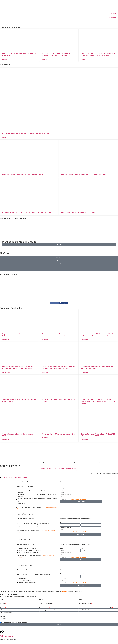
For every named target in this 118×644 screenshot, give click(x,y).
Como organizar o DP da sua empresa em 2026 (59, 434)
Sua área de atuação (65, 495)
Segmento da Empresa (46, 604)
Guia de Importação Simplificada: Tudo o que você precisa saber (25, 175)
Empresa (3, 604)
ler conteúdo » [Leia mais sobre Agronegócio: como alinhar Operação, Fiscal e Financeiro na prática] (85, 372)
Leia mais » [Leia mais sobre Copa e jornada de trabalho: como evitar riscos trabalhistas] (5, 59)
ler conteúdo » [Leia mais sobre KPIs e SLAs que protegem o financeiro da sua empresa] (45, 405)
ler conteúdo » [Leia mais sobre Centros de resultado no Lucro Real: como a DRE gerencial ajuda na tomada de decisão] (45, 372)
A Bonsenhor (113, 17)
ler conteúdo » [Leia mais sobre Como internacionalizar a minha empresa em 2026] (6, 440)
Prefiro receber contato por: (8, 612)
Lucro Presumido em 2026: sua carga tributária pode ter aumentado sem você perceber (98, 54)
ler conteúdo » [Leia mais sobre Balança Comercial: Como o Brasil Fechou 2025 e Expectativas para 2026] (85, 440)
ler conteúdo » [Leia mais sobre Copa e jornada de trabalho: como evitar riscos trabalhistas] (6, 340)
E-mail (61, 490)
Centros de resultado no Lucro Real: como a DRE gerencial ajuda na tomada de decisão (59, 368)
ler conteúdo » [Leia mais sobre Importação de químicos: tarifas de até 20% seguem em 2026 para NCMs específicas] (6, 372)
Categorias (114, 14)
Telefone (81, 599)
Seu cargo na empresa (85, 604)
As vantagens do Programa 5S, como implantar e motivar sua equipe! (27, 212)
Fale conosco (6, 636)
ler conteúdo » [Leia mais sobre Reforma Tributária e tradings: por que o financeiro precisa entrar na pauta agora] (45, 340)
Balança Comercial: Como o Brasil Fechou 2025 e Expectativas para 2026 (98, 435)
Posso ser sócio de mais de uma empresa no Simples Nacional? (84, 175)
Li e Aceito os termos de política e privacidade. (14, 622)
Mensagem (3, 616)
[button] (1, 234)
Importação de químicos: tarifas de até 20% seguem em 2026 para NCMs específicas (18, 368)
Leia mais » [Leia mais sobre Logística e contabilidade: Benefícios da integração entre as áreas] (5, 137)
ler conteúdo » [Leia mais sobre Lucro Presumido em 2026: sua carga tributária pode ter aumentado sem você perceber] (85, 340)
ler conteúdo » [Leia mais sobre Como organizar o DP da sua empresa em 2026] (45, 438)
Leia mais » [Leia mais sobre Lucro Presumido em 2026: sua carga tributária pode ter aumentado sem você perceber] (84, 59)
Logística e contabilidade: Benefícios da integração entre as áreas (26, 133)
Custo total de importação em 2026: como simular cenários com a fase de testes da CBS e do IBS (98, 401)
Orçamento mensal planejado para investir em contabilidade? (95, 608)
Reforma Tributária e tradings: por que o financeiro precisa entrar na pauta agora (56, 54)
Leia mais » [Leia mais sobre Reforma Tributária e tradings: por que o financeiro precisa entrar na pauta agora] (44, 59)
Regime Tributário (44, 608)
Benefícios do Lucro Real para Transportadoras (78, 212)
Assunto (2, 608)
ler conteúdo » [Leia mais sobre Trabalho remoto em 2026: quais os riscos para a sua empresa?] (6, 405)
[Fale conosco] (2, 632)
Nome (61, 486)
